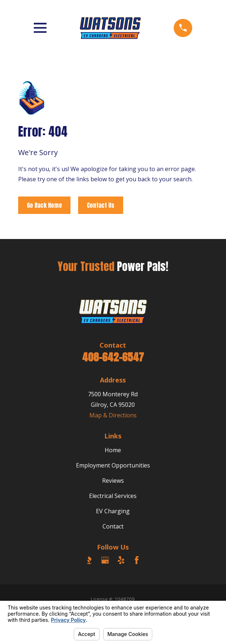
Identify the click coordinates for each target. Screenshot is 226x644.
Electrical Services (113, 496)
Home (113, 450)
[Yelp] (121, 560)
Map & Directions (113, 415)
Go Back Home (44, 205)
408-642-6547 (113, 357)
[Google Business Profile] (105, 560)
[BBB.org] (89, 560)
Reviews (113, 481)
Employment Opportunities (113, 465)
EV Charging (113, 511)
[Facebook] (137, 560)
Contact (113, 526)
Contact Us (101, 205)
